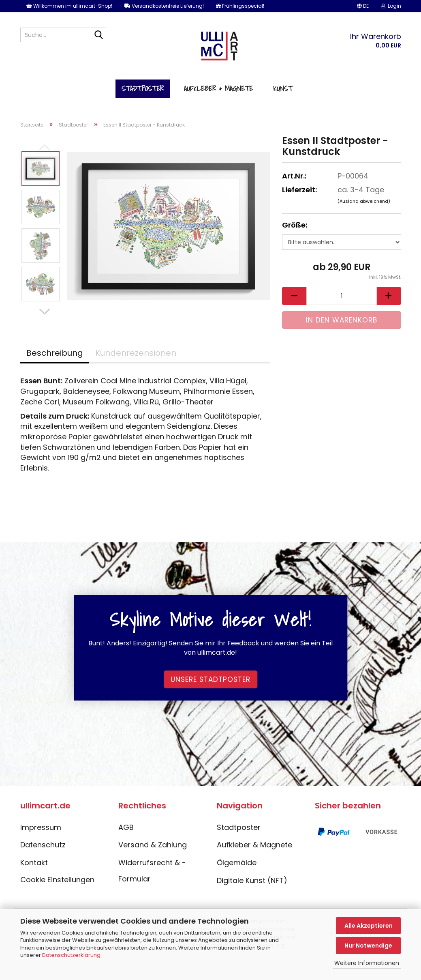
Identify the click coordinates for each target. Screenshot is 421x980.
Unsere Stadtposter (210, 679)
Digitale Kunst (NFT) (252, 880)
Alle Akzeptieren (369, 926)
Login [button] (391, 6)
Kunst (283, 89)
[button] (363, 6)
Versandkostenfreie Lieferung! (164, 6)
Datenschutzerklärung (71, 955)
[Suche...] (98, 35)
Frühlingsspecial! (240, 6)
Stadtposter (143, 89)
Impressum (41, 827)
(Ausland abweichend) (364, 201)
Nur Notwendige (368, 946)
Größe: (295, 225)
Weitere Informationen (367, 963)
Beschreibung (55, 353)
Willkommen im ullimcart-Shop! (69, 6)
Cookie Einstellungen (57, 880)
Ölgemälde (237, 863)
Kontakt (34, 863)
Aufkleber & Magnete (218, 89)
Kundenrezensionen (136, 353)
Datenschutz (43, 845)
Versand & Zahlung (153, 845)
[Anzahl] (341, 296)
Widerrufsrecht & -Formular (152, 871)
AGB (126, 827)
